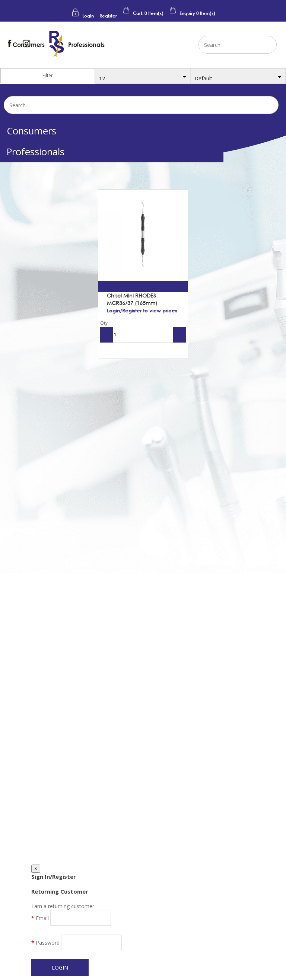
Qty (104, 323)
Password (48, 943)
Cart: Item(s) (143, 13)
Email (42, 918)
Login (88, 16)
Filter (48, 75)
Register (108, 16)
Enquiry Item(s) (192, 13)
